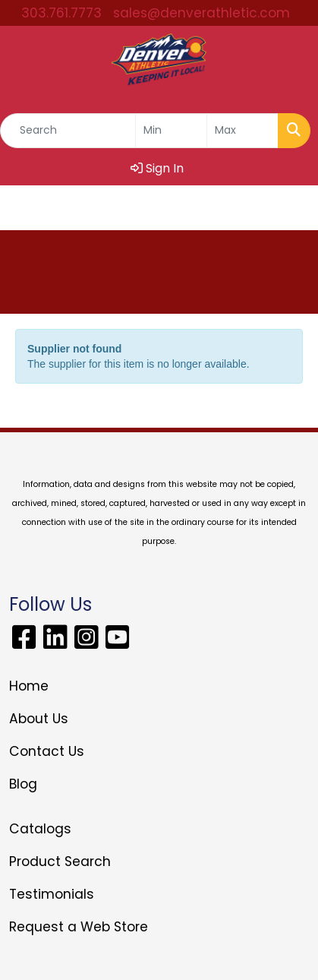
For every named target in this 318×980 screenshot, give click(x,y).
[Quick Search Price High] (242, 131)
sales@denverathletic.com (202, 13)
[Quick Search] (68, 131)
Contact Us (47, 751)
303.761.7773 (61, 13)
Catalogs (40, 829)
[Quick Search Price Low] (171, 131)
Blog (23, 784)
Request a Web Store (79, 927)
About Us (39, 719)
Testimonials (52, 894)
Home (29, 686)
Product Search (60, 861)
